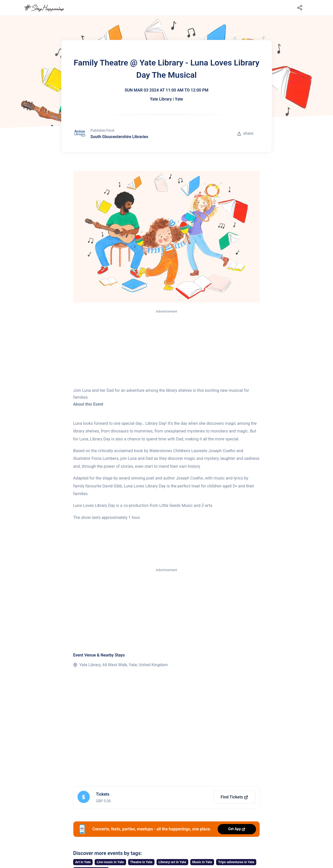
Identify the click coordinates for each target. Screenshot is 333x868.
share (245, 133)
